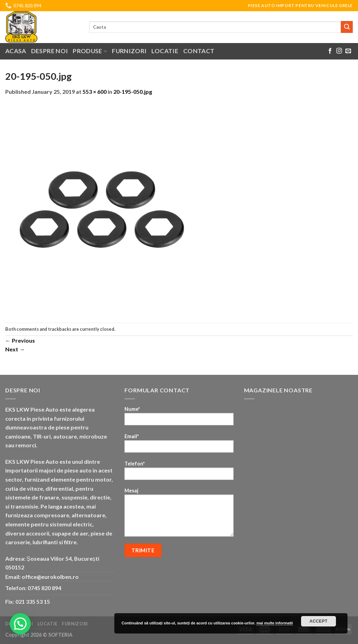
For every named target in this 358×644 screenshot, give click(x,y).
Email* (179, 445)
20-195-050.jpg (133, 92)
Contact (199, 51)
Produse (90, 51)
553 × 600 (95, 92)
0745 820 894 (44, 588)
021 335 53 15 (33, 601)
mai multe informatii (275, 623)
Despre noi (50, 51)
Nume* (179, 418)
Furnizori (129, 51)
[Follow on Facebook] (330, 51)
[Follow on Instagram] (339, 51)
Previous (20, 340)
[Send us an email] (348, 51)
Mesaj (179, 514)
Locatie (165, 51)
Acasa (16, 51)
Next (15, 349)
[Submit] (347, 27)
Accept (318, 621)
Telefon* (179, 473)
